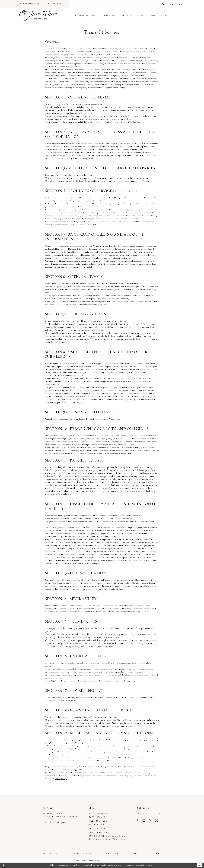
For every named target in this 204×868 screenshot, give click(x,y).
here (152, 865)
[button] (181, 4)
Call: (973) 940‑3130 (54, 823)
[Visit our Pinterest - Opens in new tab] (150, 820)
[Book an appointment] (30, 4)
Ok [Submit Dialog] (200, 865)
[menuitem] (30, 4)
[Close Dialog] (4, 865)
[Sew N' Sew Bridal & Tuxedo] (39, 16)
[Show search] (164, 4)
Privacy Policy (114, 419)
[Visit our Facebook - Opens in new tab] (138, 820)
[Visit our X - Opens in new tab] (157, 820)
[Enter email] (149, 813)
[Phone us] (54, 4)
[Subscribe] (160, 813)
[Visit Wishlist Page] (172, 4)
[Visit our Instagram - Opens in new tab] (144, 820)
